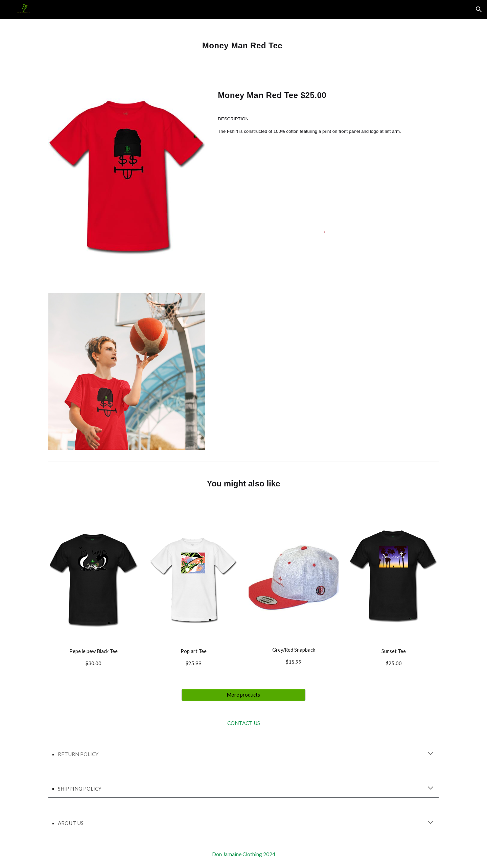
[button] (479, 9)
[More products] (243, 695)
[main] (243, 43)
